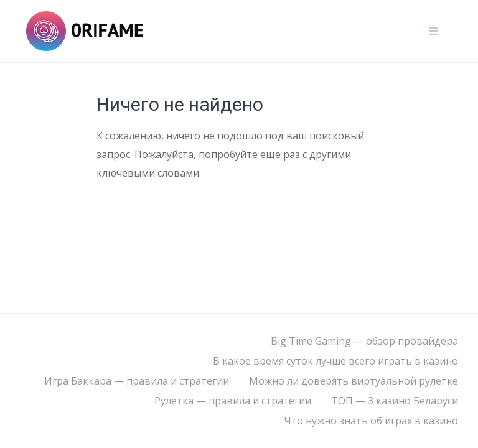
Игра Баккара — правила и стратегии (137, 381)
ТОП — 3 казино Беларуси (395, 401)
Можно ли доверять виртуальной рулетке (354, 381)
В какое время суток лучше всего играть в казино (335, 361)
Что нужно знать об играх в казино (371, 421)
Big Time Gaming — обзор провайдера (364, 341)
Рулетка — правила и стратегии (233, 401)
